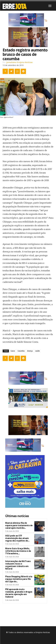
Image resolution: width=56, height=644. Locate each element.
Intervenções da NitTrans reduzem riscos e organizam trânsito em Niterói (18, 565)
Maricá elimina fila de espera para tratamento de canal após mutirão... (19, 525)
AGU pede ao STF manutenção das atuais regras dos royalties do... (17, 538)
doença (30, 351)
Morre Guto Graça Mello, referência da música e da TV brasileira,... (18, 551)
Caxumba (21, 351)
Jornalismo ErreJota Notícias (19, 62)
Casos (13, 351)
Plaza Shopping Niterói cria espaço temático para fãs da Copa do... (19, 579)
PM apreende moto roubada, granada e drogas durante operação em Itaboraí (19, 593)
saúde (38, 351)
